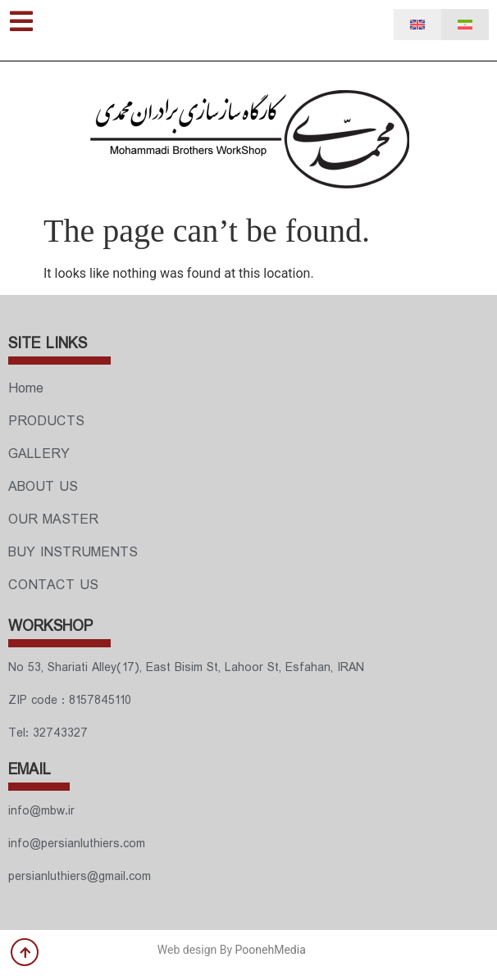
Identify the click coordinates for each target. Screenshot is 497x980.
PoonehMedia (271, 950)
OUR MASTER (53, 520)
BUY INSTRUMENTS (73, 553)
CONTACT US (53, 585)
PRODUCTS (46, 422)
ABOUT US (43, 487)
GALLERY (39, 454)
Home (26, 389)
